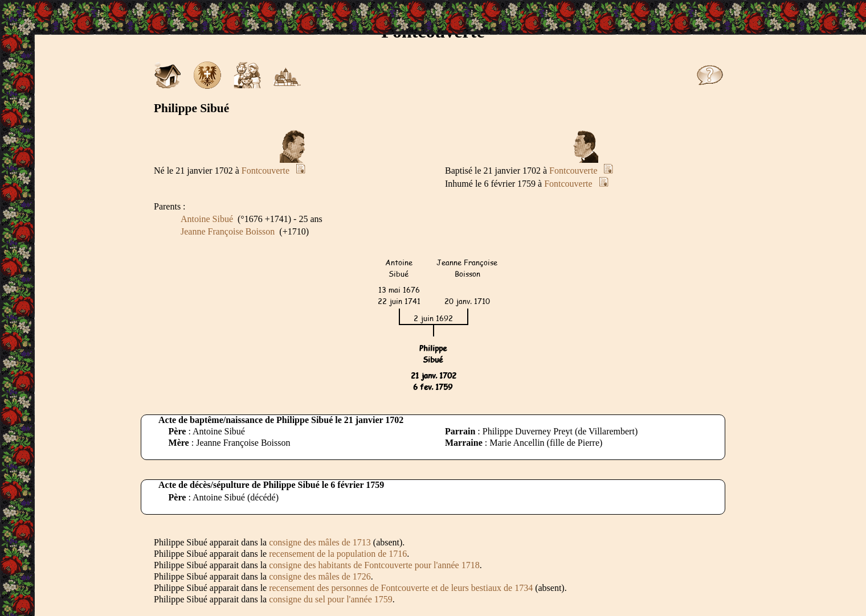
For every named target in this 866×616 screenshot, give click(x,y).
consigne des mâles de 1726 (320, 576)
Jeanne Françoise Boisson (228, 231)
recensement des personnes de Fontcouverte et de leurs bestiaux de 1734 (401, 588)
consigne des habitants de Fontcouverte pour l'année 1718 (374, 565)
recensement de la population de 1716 (338, 554)
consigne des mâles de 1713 (320, 542)
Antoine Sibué (207, 219)
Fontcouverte (265, 171)
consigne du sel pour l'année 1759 (331, 599)
